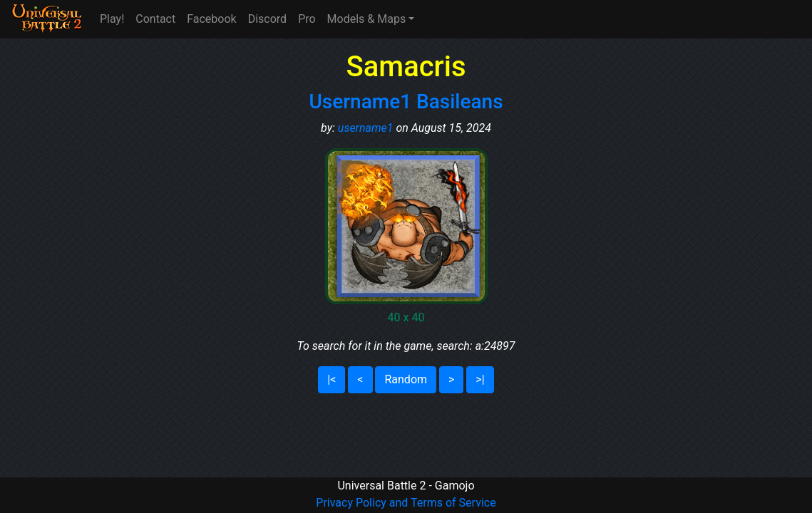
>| (480, 379)
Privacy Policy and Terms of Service (406, 503)
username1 (366, 128)
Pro (307, 19)
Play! (112, 19)
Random (406, 379)
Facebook (211, 19)
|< (332, 379)
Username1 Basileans (406, 102)
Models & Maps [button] (367, 19)
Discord (267, 19)
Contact (155, 19)
